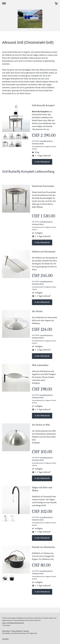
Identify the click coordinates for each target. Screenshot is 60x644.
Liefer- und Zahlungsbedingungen (13, 623)
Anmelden (5, 639)
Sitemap (26, 631)
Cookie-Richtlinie (17, 631)
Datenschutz (6, 631)
